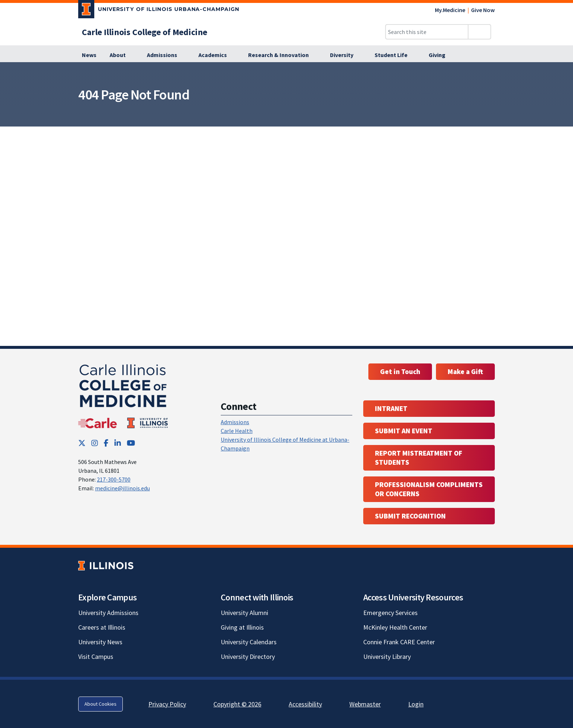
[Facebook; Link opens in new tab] (106, 443)
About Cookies (100, 704)
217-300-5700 (114, 479)
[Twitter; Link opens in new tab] (82, 443)
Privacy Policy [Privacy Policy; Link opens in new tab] (167, 704)
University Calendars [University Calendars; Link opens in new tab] (249, 642)
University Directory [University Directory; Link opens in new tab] (248, 657)
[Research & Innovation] (282, 55)
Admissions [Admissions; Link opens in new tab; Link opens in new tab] (235, 422)
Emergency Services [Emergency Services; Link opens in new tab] (390, 613)
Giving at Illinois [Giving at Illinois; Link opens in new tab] (242, 627)
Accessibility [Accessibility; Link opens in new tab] (305, 704)
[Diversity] (346, 55)
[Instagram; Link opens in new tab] (95, 443)
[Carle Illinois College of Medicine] (145, 32)
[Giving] (441, 55)
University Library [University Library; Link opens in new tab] (387, 657)
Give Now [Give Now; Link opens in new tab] (483, 10)
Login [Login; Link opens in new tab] (416, 704)
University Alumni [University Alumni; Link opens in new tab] (244, 613)
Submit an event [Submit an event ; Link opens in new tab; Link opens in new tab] (404, 431)
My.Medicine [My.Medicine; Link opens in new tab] (450, 10)
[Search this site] (427, 32)
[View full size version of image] (563, 70)
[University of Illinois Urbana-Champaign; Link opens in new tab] (159, 11)
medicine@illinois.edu (122, 488)
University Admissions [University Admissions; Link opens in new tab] (108, 613)
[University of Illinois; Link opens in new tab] (106, 565)
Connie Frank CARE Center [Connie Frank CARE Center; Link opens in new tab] (399, 642)
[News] (89, 55)
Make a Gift (465, 371)
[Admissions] (166, 55)
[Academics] (217, 55)
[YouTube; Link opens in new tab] (131, 443)
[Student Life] (395, 55)
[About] (122, 55)
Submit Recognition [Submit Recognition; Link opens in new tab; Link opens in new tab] (410, 516)
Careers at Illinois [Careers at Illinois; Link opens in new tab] (102, 627)
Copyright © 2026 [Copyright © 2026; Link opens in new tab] (237, 704)
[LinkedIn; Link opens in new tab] (118, 443)
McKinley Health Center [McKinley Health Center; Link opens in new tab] (395, 627)
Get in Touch (400, 371)
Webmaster (365, 704)
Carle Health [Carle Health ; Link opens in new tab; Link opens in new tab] (237, 431)
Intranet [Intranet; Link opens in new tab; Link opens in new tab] (391, 408)
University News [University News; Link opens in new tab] (100, 642)
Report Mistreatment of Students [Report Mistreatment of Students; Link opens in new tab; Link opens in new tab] (419, 458)
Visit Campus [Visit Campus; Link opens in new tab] (96, 657)
